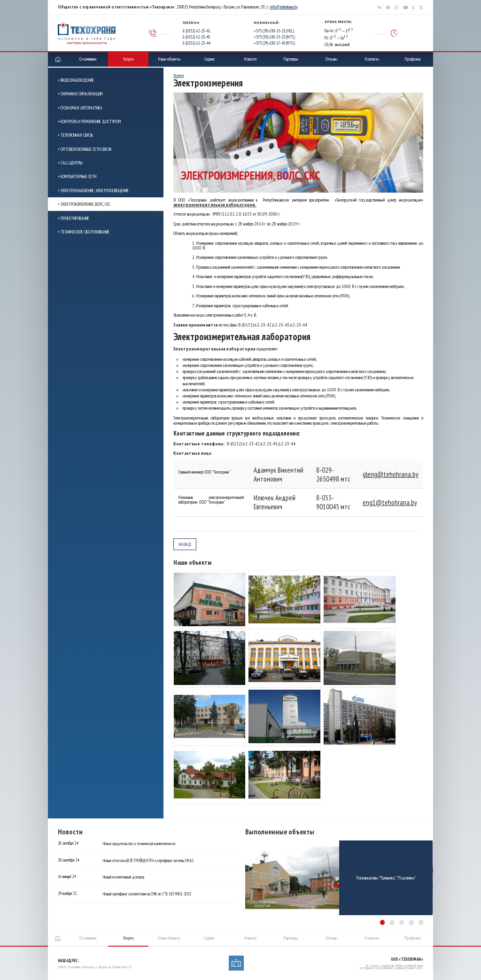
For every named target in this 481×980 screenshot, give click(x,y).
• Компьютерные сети (77, 176)
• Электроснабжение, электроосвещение (93, 191)
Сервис (209, 59)
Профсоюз (413, 59)
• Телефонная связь (75, 135)
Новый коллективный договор (124, 877)
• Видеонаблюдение (76, 80)
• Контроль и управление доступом (89, 121)
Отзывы (331, 59)
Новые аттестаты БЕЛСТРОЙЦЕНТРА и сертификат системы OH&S (148, 861)
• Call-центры (70, 163)
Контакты (372, 59)
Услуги (128, 59)
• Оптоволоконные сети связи (85, 149)
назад (185, 544)
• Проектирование (74, 218)
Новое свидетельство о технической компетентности (139, 844)
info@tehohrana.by (284, 7)
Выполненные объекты (280, 832)
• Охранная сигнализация (80, 94)
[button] (382, 922)
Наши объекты (169, 59)
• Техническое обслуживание (84, 232)
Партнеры (291, 59)
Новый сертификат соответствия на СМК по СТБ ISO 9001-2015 (147, 894)
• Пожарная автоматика (80, 108)
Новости (250, 59)
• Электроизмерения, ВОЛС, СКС (84, 204)
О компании (88, 59)
